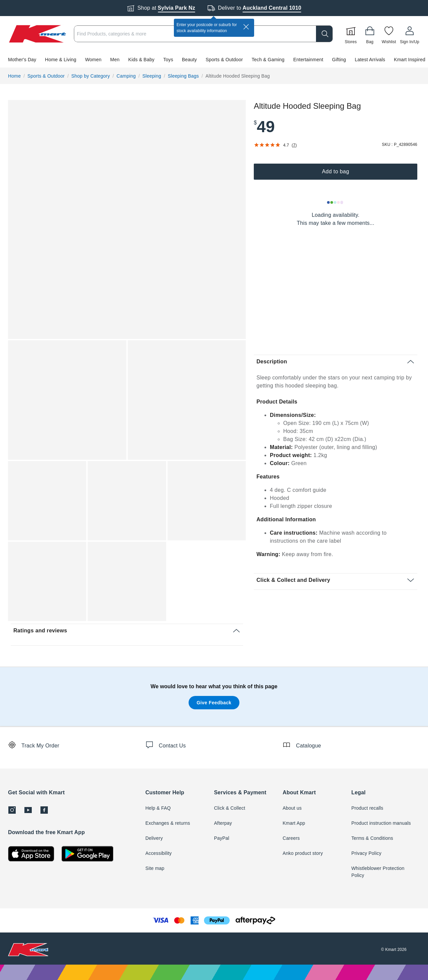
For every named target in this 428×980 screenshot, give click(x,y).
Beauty (189, 60)
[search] (324, 34)
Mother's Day (22, 60)
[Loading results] (335, 202)
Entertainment (308, 60)
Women (93, 60)
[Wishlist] (389, 34)
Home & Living (61, 60)
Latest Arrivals (370, 60)
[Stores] (351, 34)
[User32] (410, 34)
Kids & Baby (141, 60)
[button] (214, 60)
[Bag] (370, 34)
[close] (246, 27)
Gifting (339, 60)
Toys (168, 60)
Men (115, 60)
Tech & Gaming (268, 60)
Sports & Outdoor (224, 60)
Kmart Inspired (410, 60)
